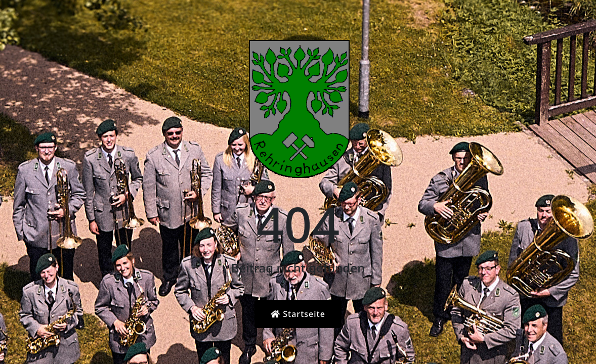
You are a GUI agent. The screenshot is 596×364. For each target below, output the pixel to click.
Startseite (298, 314)
